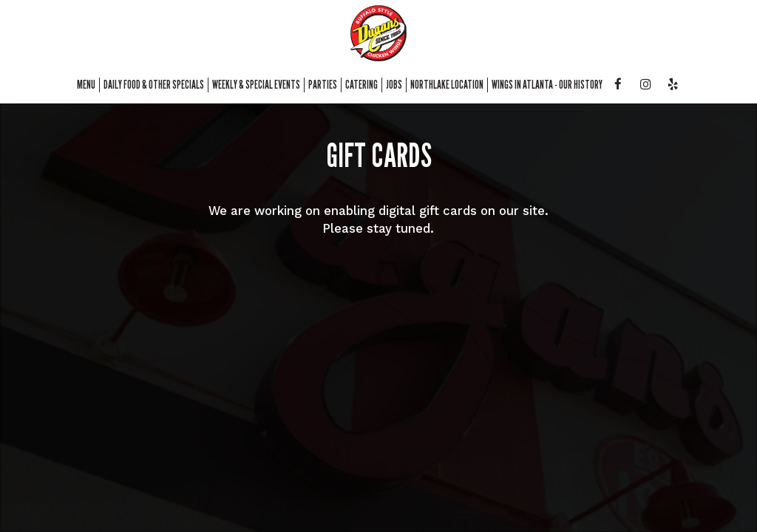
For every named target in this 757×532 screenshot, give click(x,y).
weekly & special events (256, 85)
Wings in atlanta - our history (547, 85)
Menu (86, 85)
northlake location (447, 85)
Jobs (394, 85)
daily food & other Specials (154, 85)
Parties (323, 85)
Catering (361, 85)
